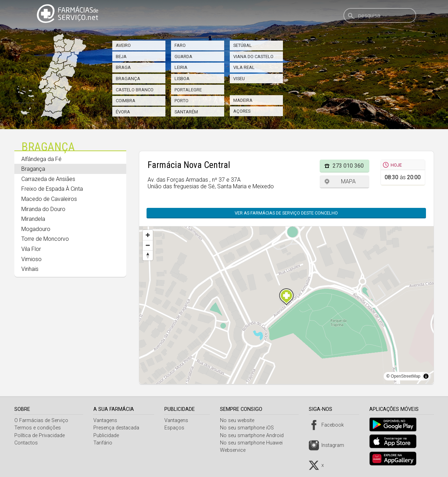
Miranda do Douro (43, 209)
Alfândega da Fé (41, 159)
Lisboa (182, 79)
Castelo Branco (135, 90)
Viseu (239, 79)
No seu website (240, 420)
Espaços (176, 428)
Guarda (183, 57)
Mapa (348, 181)
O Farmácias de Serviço (41, 420)
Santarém (186, 112)
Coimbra (126, 101)
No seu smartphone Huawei (254, 443)
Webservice (235, 450)
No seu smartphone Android (254, 436)
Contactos (26, 443)
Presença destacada (117, 428)
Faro (180, 45)
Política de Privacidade (40, 436)
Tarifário (104, 443)
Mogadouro (36, 229)
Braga (123, 67)
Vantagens (106, 420)
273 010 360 (348, 166)
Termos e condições (38, 428)
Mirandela (33, 219)
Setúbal (243, 45)
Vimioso (31, 259)
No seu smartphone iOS (249, 428)
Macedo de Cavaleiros (49, 199)
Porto (182, 101)
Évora (123, 112)
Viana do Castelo (253, 57)
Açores (242, 111)
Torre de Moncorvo (45, 239)
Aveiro (123, 45)
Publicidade (107, 436)
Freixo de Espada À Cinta (52, 189)
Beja (121, 57)
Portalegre (188, 90)
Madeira (243, 100)
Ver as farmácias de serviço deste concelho (286, 213)
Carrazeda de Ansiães (48, 179)
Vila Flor (31, 249)
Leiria (181, 67)
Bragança (128, 79)
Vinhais (30, 269)
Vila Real (244, 67)
